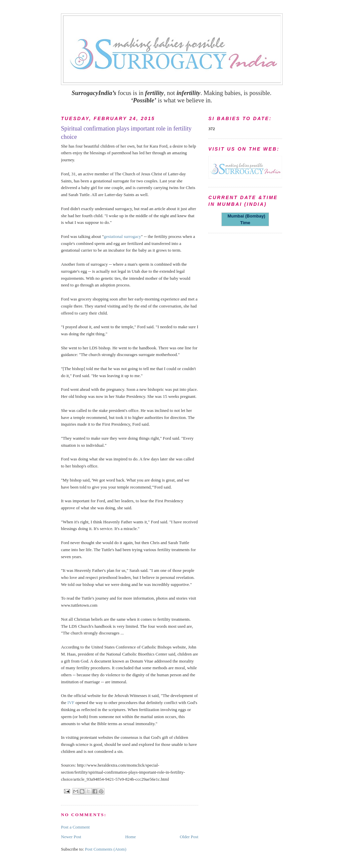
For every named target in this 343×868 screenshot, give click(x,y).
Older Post (189, 837)
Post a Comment (75, 827)
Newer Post (71, 837)
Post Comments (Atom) (106, 849)
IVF (71, 703)
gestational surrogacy (122, 236)
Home (131, 837)
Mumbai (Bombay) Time (245, 219)
